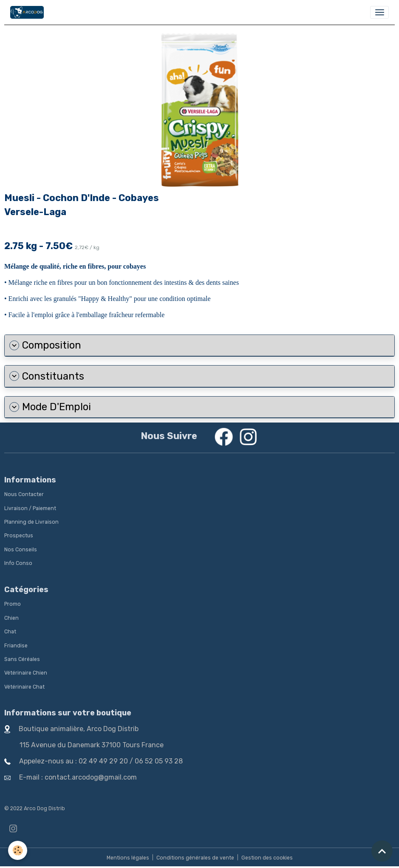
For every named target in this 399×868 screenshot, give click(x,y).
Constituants (47, 376)
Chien (11, 618)
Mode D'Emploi (50, 407)
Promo (13, 604)
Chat (10, 632)
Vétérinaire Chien (26, 673)
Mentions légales (128, 858)
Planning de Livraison (31, 522)
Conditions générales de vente (195, 858)
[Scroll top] (382, 851)
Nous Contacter (24, 494)
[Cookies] (18, 850)
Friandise (16, 646)
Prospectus (19, 536)
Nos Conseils (21, 550)
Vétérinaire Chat (24, 687)
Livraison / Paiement (30, 508)
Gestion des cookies (267, 858)
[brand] (28, 12)
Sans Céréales (22, 659)
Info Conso (18, 563)
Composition (45, 345)
